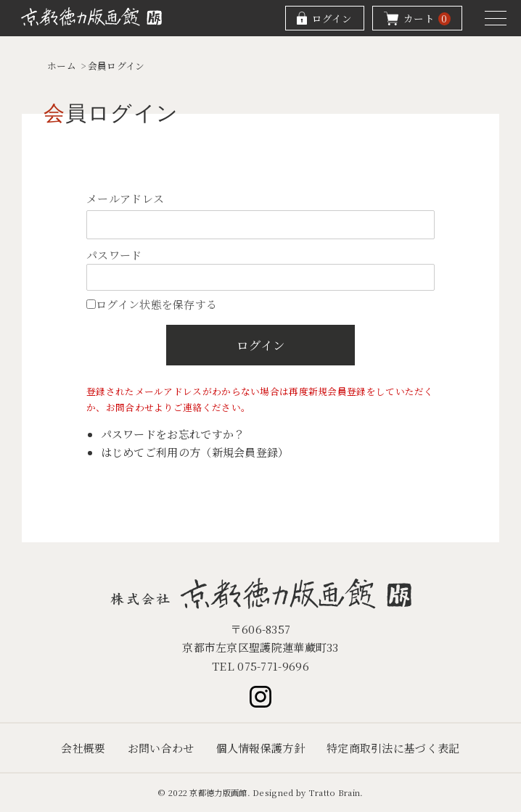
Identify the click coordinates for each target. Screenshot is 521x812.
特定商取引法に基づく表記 (393, 748)
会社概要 (83, 748)
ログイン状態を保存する (152, 304)
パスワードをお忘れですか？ (173, 434)
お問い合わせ (161, 748)
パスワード (114, 255)
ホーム (62, 66)
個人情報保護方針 (260, 748)
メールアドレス (125, 198)
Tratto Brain (335, 792)
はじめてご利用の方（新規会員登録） (195, 452)
